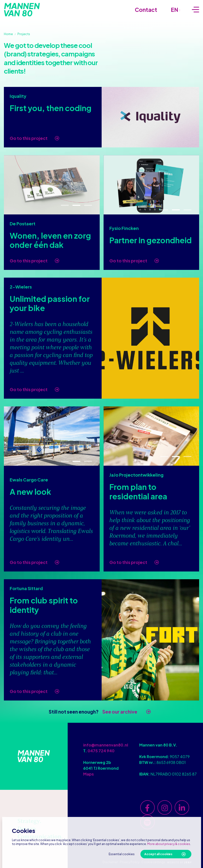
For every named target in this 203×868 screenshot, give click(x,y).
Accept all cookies (158, 854)
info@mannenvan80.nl (106, 745)
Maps (89, 774)
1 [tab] (65, 205)
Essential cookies (122, 854)
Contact (146, 10)
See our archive (120, 712)
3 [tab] (88, 205)
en (175, 10)
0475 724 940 (101, 751)
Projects (24, 34)
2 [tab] (76, 205)
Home (8, 34)
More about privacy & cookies (169, 844)
